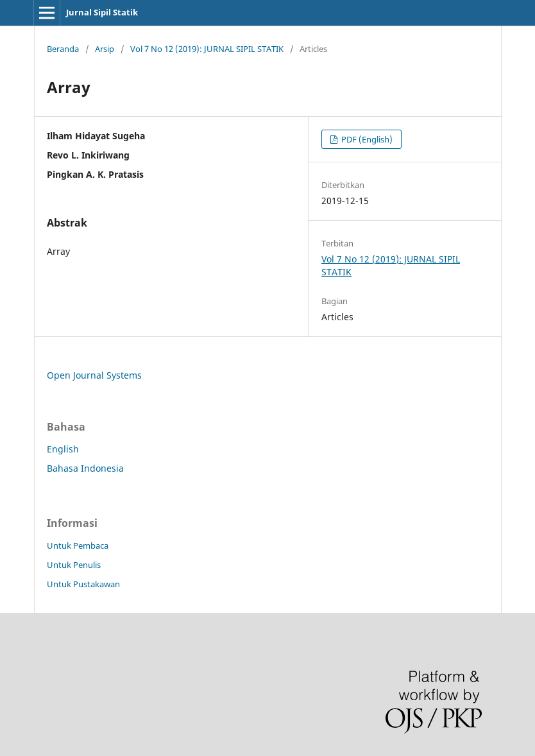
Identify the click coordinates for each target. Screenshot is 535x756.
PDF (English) (366, 139)
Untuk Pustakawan (83, 584)
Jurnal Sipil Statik (102, 12)
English (63, 449)
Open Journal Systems (94, 375)
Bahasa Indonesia (85, 468)
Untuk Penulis (74, 565)
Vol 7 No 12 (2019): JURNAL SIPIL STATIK (207, 49)
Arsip (105, 49)
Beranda (63, 49)
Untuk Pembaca (78, 546)
